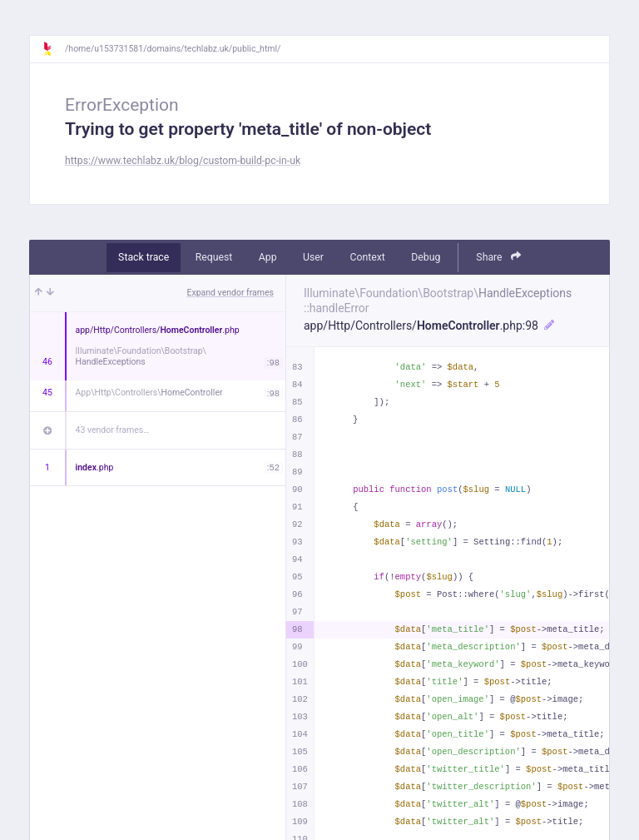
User (313, 257)
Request (214, 257)
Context (367, 257)
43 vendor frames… (113, 430)
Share (498, 257)
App (268, 257)
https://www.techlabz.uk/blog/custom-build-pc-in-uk (183, 161)
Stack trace (144, 257)
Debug (426, 257)
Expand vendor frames (230, 293)
